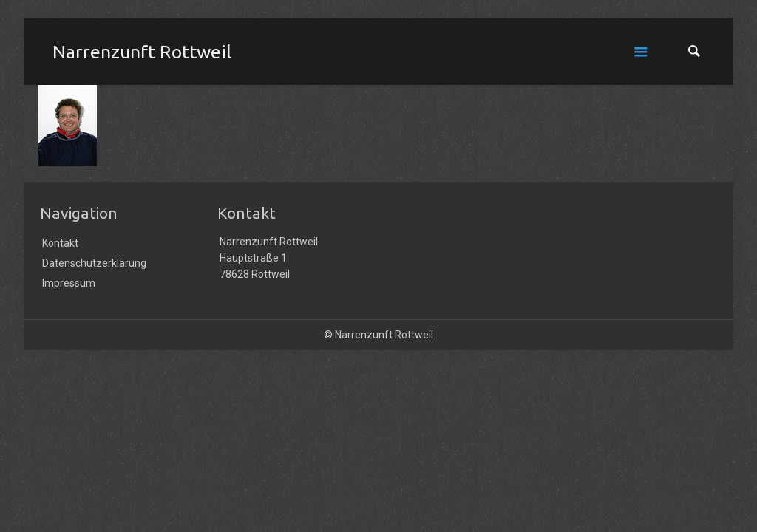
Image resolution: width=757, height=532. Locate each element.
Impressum (69, 283)
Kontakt (60, 243)
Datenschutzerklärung (94, 263)
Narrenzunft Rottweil (142, 52)
